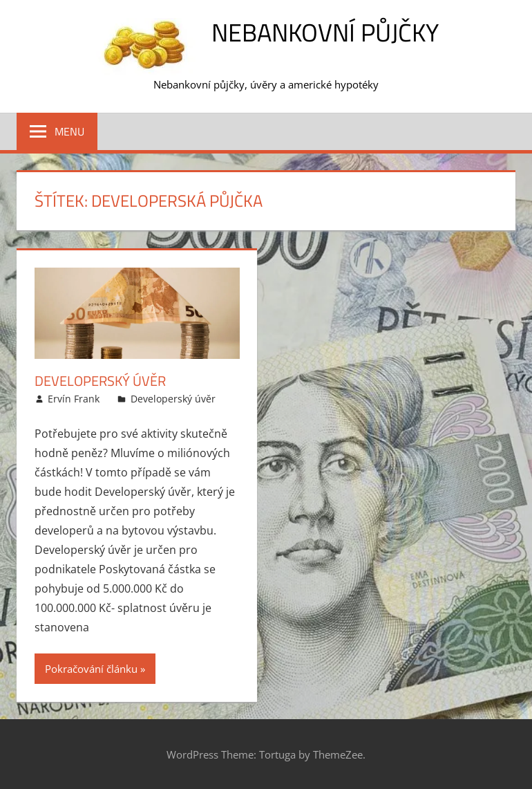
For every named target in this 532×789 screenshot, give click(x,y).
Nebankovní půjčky (325, 32)
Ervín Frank (74, 399)
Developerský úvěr (100, 381)
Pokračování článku (91, 669)
